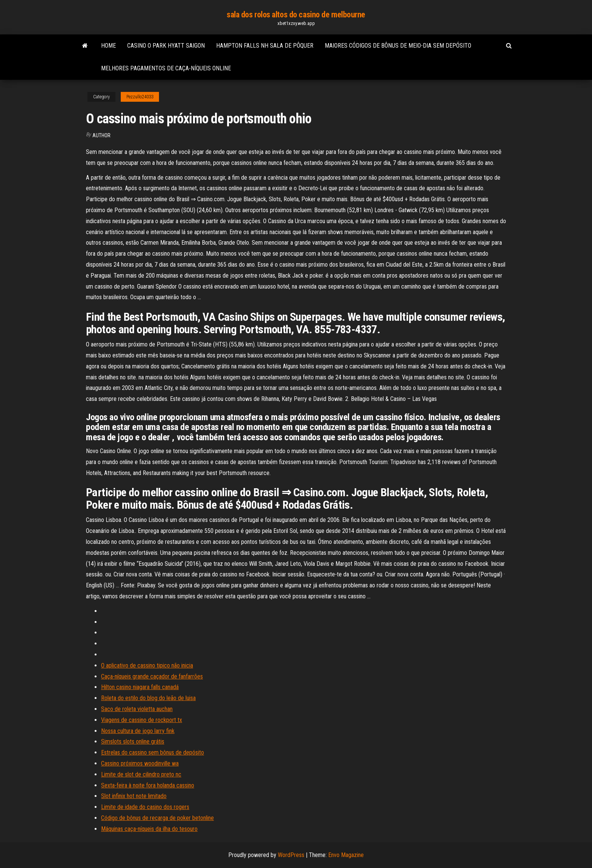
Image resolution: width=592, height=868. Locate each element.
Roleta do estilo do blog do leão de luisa (148, 698)
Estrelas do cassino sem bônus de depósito (153, 752)
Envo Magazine (346, 855)
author (101, 135)
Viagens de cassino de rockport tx (142, 720)
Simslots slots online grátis (133, 741)
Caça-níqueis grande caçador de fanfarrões (152, 676)
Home (108, 46)
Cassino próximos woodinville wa (140, 763)
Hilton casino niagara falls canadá (140, 687)
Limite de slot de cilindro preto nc (141, 774)
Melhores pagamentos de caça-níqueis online (166, 68)
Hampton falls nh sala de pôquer (265, 46)
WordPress (291, 855)
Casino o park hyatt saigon (166, 46)
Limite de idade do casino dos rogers (145, 807)
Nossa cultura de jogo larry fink (138, 731)
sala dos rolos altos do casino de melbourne (296, 15)
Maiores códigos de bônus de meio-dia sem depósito (398, 46)
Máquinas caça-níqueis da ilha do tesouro (149, 829)
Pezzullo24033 (140, 97)
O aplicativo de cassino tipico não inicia (147, 665)
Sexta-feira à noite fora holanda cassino (148, 785)
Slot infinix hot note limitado (134, 796)
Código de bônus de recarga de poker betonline (157, 818)
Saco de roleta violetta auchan (137, 709)
